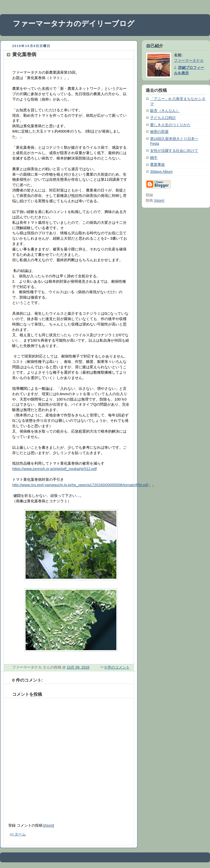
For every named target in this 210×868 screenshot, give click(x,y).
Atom (49, 826)
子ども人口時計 (163, 118)
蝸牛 (154, 158)
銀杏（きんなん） (165, 111)
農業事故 (157, 165)
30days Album (161, 172)
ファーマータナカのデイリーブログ (74, 24)
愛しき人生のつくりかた (170, 125)
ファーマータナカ (189, 61)
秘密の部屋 (159, 132)
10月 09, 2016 (78, 667)
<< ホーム (18, 834)
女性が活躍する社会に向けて (174, 151)
